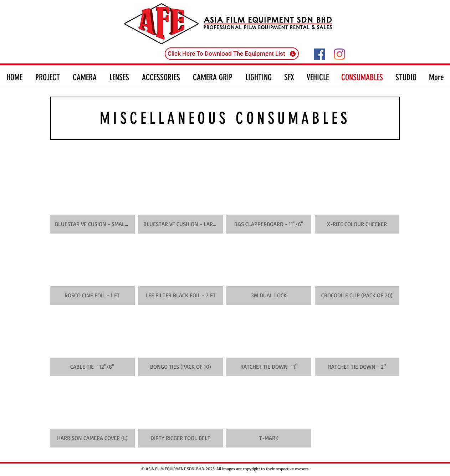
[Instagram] (339, 54)
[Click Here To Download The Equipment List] (232, 54)
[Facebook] (319, 54)
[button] (92, 200)
